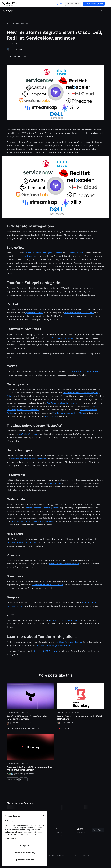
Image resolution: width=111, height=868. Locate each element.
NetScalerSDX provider (29, 434)
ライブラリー (60, 836)
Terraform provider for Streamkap (47, 585)
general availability (34, 313)
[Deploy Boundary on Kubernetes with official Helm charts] (81, 704)
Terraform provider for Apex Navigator (28, 459)
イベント (59, 832)
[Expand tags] (25, 56)
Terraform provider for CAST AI (86, 371)
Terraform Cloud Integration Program (53, 645)
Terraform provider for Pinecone (64, 564)
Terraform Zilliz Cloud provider (63, 620)
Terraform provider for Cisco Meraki (69, 413)
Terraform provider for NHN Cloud (23, 542)
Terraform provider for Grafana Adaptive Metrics (33, 521)
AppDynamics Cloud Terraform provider (65, 403)
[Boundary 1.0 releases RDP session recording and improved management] (30, 754)
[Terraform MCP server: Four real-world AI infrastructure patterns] (30, 704)
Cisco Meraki (51, 416)
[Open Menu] (108, 4)
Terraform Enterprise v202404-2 (79, 313)
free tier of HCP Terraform (46, 651)
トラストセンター (63, 855)
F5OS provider (55, 483)
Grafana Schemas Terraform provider (42, 508)
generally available (76, 253)
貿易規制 (86, 855)
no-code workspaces (25, 256)
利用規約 (51, 855)
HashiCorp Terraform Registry (61, 338)
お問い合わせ (81, 832)
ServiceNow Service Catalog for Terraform (43, 253)
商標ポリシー (76, 855)
